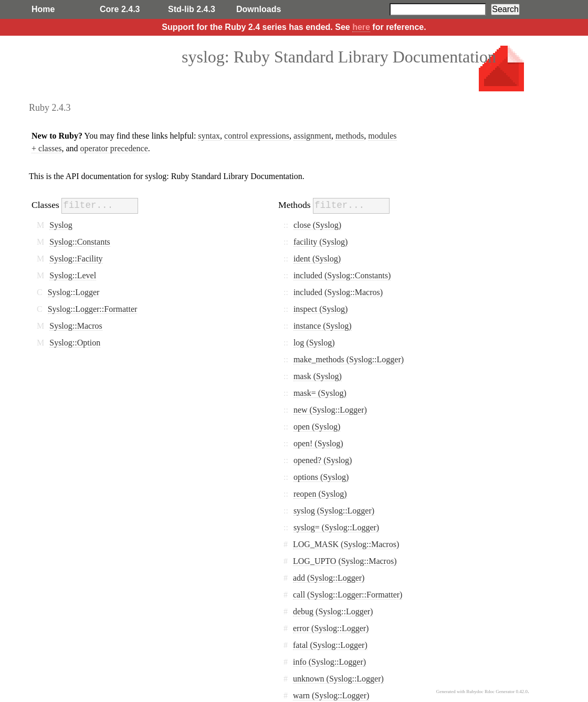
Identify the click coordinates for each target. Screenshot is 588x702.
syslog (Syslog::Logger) (334, 511)
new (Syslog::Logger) (330, 410)
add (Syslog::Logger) (329, 578)
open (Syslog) (317, 427)
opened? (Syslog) (323, 460)
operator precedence (114, 148)
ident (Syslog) (317, 259)
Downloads (259, 9)
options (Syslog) (321, 477)
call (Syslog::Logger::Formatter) (348, 595)
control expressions (257, 136)
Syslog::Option (75, 343)
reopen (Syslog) (320, 494)
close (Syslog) (317, 225)
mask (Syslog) (318, 376)
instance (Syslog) (323, 326)
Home (43, 9)
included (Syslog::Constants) (342, 275)
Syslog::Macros (76, 326)
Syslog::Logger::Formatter (93, 309)
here (361, 27)
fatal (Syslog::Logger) (330, 645)
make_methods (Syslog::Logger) (349, 359)
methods (350, 136)
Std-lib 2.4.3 (192, 9)
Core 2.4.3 (120, 9)
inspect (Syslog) (321, 309)
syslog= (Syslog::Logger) (336, 527)
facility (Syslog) (321, 242)
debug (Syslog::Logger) (333, 611)
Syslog (61, 225)
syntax (209, 136)
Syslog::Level (73, 275)
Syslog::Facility (76, 259)
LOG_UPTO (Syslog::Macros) (345, 561)
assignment (312, 136)
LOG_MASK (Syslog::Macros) (346, 544)
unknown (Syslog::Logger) (338, 679)
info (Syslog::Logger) (329, 662)
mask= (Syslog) (320, 393)
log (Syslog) (314, 343)
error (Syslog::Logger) (331, 628)
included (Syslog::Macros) (338, 292)
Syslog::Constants (80, 242)
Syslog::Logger (74, 292)
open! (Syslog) (318, 443)
